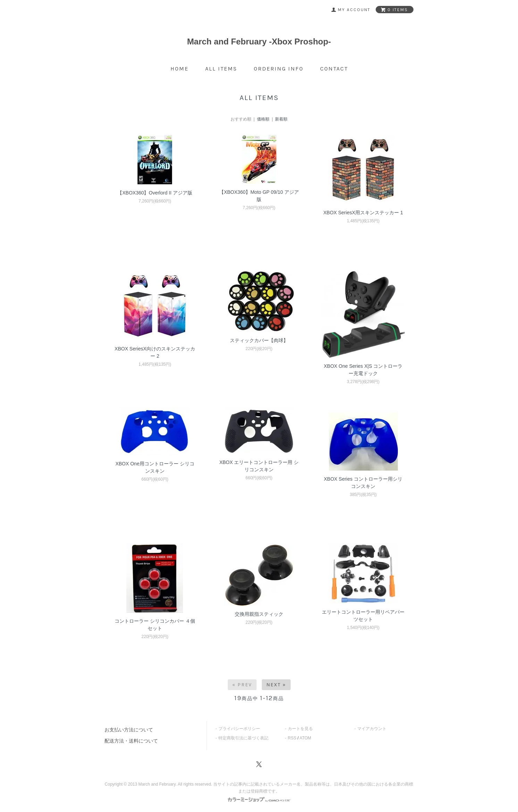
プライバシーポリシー (239, 729)
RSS (292, 738)
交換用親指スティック (259, 614)
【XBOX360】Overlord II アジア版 (155, 193)
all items (221, 69)
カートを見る (300, 729)
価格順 (263, 119)
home (179, 69)
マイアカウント (372, 729)
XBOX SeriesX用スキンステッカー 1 (363, 213)
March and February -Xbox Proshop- (259, 42)
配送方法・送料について (131, 741)
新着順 (281, 119)
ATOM (306, 738)
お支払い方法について (129, 730)
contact (334, 69)
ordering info (279, 69)
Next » (276, 685)
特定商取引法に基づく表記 (243, 738)
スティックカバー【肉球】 (259, 340)
